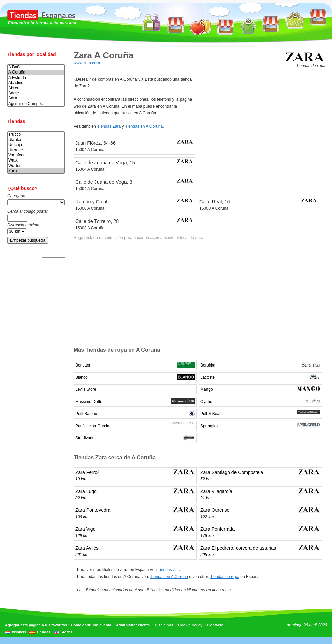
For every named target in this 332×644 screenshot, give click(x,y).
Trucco (36, 134)
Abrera (36, 88)
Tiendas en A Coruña (144, 126)
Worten (36, 166)
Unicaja (36, 145)
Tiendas (43, 632)
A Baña (36, 67)
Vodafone (36, 155)
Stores (66, 632)
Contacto (216, 625)
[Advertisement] (34, 369)
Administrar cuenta (133, 625)
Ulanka (36, 140)
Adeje (36, 93)
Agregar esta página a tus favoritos (36, 625)
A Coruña (36, 72)
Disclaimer (164, 625)
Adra (36, 98)
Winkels (19, 632)
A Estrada (36, 78)
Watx (36, 160)
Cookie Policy (190, 625)
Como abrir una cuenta (91, 625)
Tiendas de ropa (225, 577)
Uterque (36, 150)
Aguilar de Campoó (36, 104)
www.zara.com (87, 63)
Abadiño (36, 83)
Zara (36, 171)
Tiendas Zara (109, 126)
